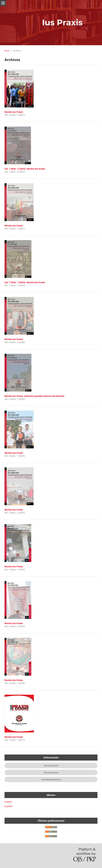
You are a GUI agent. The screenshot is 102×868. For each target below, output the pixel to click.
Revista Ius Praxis (14, 112)
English (8, 802)
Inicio (7, 51)
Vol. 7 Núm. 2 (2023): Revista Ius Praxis (25, 169)
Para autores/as (51, 772)
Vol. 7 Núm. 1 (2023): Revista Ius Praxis (25, 282)
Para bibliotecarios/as (51, 779)
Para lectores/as (51, 766)
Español (9, 806)
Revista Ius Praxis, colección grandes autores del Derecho (34, 396)
